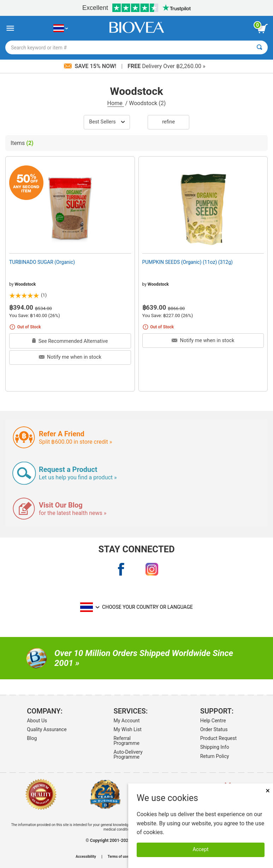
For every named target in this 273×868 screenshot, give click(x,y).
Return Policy (215, 756)
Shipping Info (215, 747)
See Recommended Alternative (70, 341)
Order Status (214, 729)
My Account (126, 721)
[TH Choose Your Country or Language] (61, 28)
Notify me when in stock (70, 357)
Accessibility (86, 857)
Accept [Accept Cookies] (201, 849)
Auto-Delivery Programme (128, 754)
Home (116, 103)
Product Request (218, 738)
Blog (32, 738)
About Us (37, 721)
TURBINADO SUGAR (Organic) (42, 262)
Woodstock (25, 284)
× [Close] (268, 791)
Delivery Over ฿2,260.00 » (166, 66)
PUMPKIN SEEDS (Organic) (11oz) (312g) (188, 262)
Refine (168, 122)
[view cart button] (262, 29)
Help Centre (213, 721)
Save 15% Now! (91, 66)
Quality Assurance (47, 729)
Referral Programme (126, 741)
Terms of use (118, 857)
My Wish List (127, 729)
